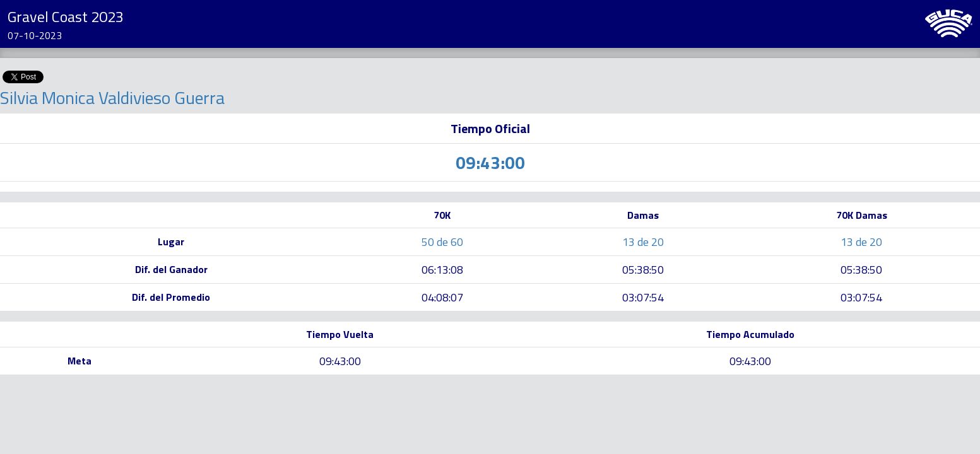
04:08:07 (442, 297)
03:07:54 (643, 297)
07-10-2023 (35, 35)
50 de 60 (442, 242)
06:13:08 (442, 270)
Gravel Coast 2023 (66, 16)
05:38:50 (643, 270)
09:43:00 (340, 361)
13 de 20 (643, 242)
